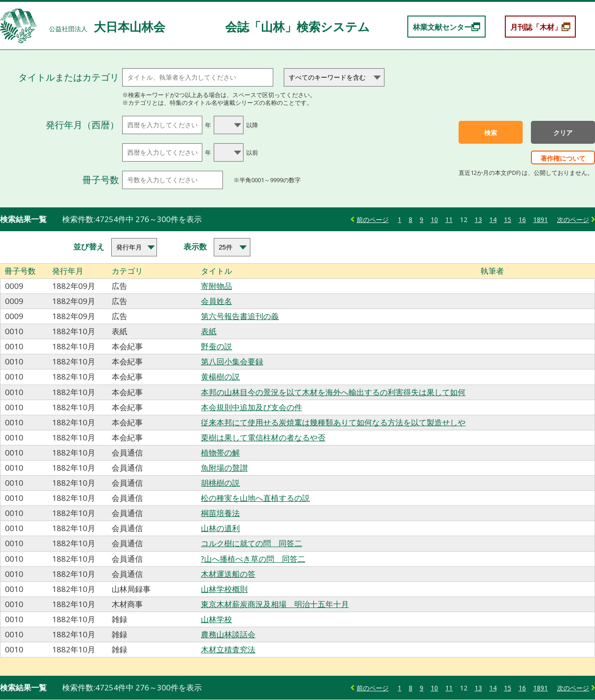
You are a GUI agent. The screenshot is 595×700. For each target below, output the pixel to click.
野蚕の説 (216, 346)
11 (449, 220)
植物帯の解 (220, 453)
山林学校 (216, 619)
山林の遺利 (220, 528)
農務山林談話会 (228, 634)
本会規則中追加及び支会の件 (252, 407)
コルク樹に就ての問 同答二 (252, 543)
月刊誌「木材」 (536, 27)
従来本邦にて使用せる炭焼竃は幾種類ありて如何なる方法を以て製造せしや (333, 422)
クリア (563, 133)
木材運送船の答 (228, 574)
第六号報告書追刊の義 (240, 316)
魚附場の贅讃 (224, 468)
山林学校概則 (224, 589)
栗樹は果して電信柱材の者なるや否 (263, 437)
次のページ (573, 220)
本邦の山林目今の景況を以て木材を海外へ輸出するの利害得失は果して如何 (333, 392)
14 (493, 220)
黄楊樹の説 (220, 377)
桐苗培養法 (220, 513)
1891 (541, 220)
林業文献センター (442, 27)
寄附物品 (216, 286)
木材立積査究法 (228, 649)
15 (508, 220)
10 (434, 220)
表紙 (209, 331)
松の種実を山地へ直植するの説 (255, 498)
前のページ (373, 220)
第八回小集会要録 (232, 361)
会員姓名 (216, 301)
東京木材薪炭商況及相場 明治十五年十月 (275, 604)
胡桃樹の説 (220, 483)
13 (478, 220)
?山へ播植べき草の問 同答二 (253, 559)
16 (522, 220)
